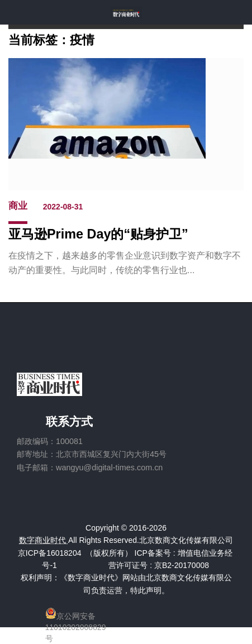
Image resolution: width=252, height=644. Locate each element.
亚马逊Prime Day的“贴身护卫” (98, 234)
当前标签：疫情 (51, 39)
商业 (18, 206)
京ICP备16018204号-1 (50, 559)
